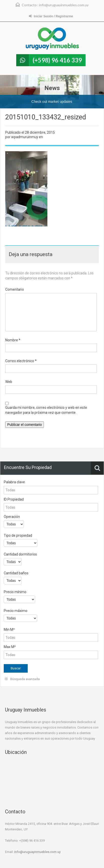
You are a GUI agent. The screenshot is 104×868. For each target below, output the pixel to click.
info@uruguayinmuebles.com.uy (64, 5)
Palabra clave (14, 482)
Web (9, 382)
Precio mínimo (15, 592)
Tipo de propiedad (18, 535)
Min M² (9, 629)
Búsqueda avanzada (22, 679)
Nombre (13, 340)
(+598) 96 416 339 (57, 60)
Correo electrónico (21, 361)
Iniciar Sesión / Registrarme (51, 16)
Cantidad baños (16, 573)
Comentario (15, 289)
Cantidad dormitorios (20, 554)
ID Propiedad (14, 499)
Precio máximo (16, 611)
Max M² (10, 647)
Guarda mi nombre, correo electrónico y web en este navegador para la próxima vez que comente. (46, 410)
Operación (12, 517)
